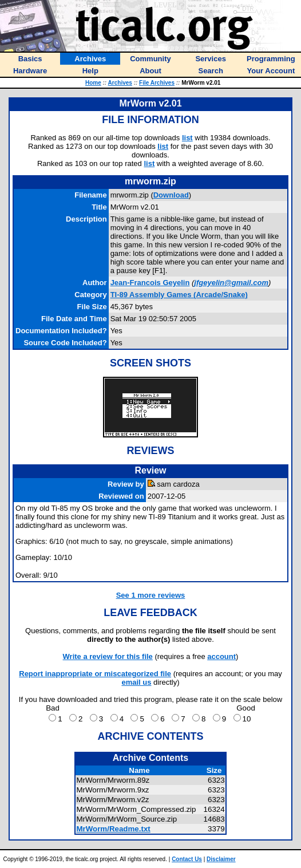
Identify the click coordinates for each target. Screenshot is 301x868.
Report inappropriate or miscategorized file (95, 674)
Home (93, 83)
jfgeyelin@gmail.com (231, 283)
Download (171, 195)
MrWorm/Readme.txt (113, 829)
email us (136, 682)
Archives (120, 83)
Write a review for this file (108, 656)
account (221, 656)
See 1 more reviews (151, 595)
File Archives (157, 83)
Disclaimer (221, 859)
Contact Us (187, 859)
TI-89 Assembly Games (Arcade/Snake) (179, 295)
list (187, 138)
